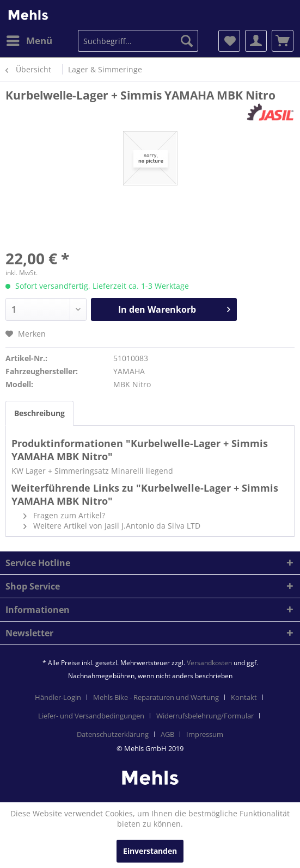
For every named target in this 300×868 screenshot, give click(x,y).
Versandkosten (209, 663)
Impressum (205, 734)
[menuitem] (29, 41)
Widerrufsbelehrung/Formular (205, 716)
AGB (167, 734)
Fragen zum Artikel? (64, 515)
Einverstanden (150, 851)
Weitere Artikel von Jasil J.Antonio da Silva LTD (112, 526)
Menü (29, 39)
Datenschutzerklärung (113, 734)
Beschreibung (39, 413)
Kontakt (244, 697)
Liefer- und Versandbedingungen (91, 716)
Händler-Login (58, 697)
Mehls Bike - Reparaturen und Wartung (156, 697)
